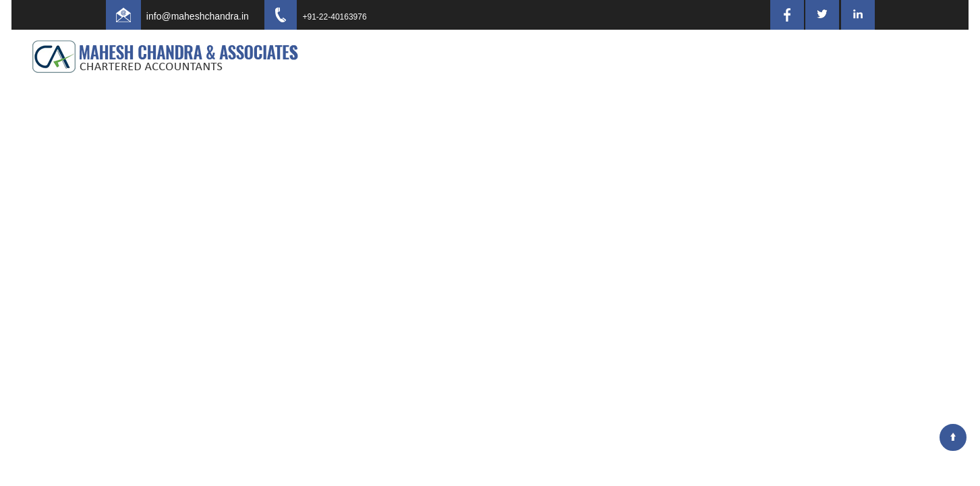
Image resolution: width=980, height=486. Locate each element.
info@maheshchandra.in (210, 16)
